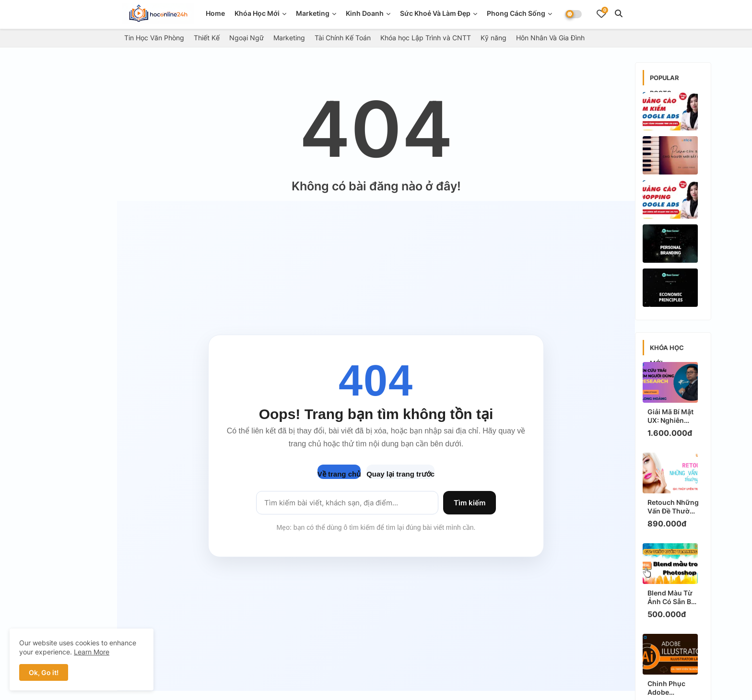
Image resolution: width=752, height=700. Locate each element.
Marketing (313, 13)
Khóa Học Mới (257, 13)
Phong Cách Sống (516, 13)
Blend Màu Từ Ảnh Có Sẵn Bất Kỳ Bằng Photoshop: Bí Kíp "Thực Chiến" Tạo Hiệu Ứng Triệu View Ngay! (672, 597)
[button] (619, 13)
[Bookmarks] (601, 13)
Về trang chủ (339, 474)
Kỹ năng (493, 38)
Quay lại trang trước (400, 474)
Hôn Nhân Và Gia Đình (550, 38)
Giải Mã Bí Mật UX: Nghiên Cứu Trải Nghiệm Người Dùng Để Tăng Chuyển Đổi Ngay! (671, 416)
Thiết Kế (207, 38)
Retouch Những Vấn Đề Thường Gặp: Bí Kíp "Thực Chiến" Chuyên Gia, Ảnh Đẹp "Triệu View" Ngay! (673, 507)
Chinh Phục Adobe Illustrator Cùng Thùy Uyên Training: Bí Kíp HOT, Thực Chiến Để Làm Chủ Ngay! (672, 688)
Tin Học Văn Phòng (154, 38)
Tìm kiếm (470, 503)
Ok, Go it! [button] (44, 672)
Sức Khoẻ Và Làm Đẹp (435, 13)
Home (215, 13)
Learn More (92, 652)
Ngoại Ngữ (247, 38)
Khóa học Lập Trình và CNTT (426, 38)
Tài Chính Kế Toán (343, 38)
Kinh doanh (365, 13)
